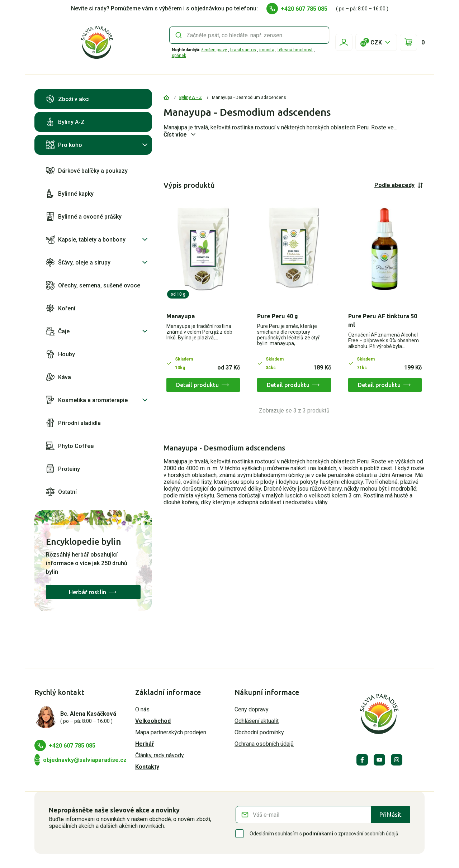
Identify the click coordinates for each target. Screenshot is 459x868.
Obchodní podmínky (259, 732)
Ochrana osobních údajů (264, 744)
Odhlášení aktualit (257, 721)
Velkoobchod (153, 721)
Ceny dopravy (252, 709)
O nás (142, 709)
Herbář (145, 744)
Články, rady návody (160, 755)
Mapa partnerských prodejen (171, 732)
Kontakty (147, 767)
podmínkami (318, 834)
